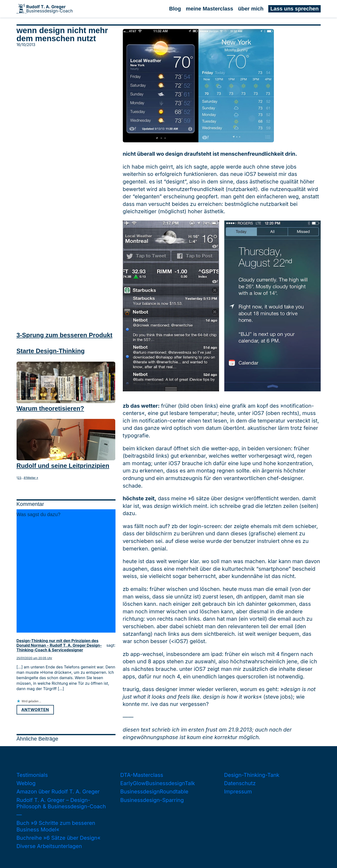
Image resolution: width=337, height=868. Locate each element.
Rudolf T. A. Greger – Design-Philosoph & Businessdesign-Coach (61, 803)
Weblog (26, 783)
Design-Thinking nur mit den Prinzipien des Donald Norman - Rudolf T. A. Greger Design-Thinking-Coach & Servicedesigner (59, 645)
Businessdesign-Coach (50, 9)
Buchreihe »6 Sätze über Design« (59, 838)
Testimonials (32, 775)
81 (25, 478)
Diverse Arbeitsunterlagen (49, 846)
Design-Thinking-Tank (252, 775)
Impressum (238, 791)
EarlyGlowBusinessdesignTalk (158, 783)
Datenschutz (240, 783)
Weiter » (33, 478)
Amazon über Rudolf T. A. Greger (58, 791)
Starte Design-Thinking (51, 351)
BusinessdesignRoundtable (154, 791)
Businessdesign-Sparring (152, 800)
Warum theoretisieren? (50, 408)
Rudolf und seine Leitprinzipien (63, 466)
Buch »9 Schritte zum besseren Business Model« (56, 826)
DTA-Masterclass (142, 775)
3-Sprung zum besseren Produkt (65, 335)
